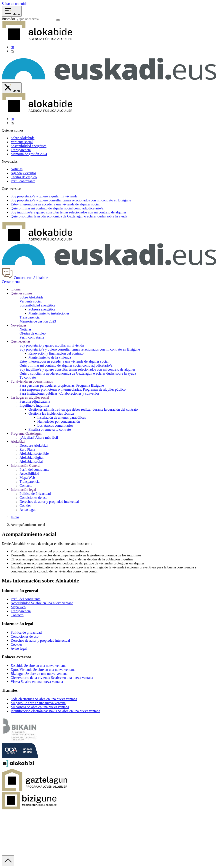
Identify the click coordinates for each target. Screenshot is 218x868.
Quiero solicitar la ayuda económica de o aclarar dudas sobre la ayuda (69, 216)
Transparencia (21, 150)
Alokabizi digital (32, 457)
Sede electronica (44, 699)
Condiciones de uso (33, 498)
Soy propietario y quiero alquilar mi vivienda (52, 345)
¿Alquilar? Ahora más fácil (39, 437)
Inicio (15, 517)
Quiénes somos (21, 293)
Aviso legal (28, 510)
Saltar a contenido (15, 4)
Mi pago (38, 703)
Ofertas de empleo (24, 177)
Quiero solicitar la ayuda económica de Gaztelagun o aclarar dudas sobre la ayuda (78, 373)
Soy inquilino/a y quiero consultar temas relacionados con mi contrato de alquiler (77, 369)
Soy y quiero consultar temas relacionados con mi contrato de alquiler (68, 212)
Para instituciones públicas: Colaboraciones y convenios (59, 393)
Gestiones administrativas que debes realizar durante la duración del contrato (83, 409)
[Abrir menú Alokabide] (12, 11)
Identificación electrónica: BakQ (55, 711)
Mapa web (18, 607)
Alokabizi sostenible (34, 453)
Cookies (25, 506)
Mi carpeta (40, 707)
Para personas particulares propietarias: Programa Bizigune (62, 385)
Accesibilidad (29, 474)
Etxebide (39, 666)
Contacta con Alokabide (25, 278)
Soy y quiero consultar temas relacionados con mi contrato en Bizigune (71, 200)
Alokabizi (18, 441)
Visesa (37, 682)
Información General (26, 465)
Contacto (26, 486)
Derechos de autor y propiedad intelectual (49, 502)
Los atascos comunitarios (55, 425)
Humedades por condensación (59, 421)
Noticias (17, 169)
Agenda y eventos (23, 173)
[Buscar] (58, 20)
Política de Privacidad (35, 494)
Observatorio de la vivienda (52, 678)
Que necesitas (20, 341)
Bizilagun (39, 674)
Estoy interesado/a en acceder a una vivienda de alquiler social (64, 361)
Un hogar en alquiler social (30, 397)
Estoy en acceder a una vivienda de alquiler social (55, 204)
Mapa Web (27, 478)
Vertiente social (22, 142)
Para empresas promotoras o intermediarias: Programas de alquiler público (73, 389)
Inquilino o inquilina (34, 405)
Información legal (23, 490)
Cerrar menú (11, 282)
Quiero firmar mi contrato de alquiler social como (57, 208)
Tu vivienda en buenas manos (32, 381)
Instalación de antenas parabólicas (62, 417)
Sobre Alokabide (23, 138)
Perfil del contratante (34, 469)
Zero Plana (27, 449)
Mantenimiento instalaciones (49, 313)
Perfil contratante (23, 181)
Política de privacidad (26, 632)
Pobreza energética (42, 309)
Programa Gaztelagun (26, 433)
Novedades (19, 325)
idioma (16, 289)
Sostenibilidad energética (29, 146)
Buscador (8, 19)
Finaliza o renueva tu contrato (50, 429)
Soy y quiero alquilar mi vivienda (44, 196)
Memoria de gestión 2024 (29, 154)
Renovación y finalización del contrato (56, 353)
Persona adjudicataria (35, 401)
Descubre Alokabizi (34, 445)
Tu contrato (28, 377)
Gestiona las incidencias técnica (51, 413)
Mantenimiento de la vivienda (50, 357)
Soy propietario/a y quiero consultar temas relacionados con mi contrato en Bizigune (80, 349)
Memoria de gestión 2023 (38, 321)
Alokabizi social (31, 461)
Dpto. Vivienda (43, 670)
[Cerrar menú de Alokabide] (12, 88)
